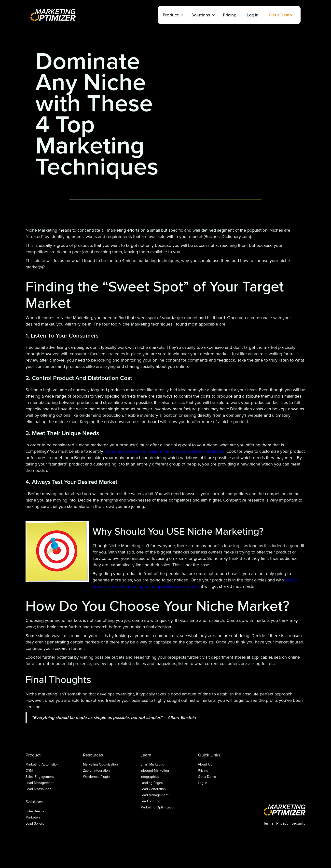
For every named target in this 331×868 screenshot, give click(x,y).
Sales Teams (35, 811)
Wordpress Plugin (96, 777)
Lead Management (40, 783)
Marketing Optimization (100, 764)
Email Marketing (152, 764)
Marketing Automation (42, 764)
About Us (205, 764)
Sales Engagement (40, 777)
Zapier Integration (96, 771)
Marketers (33, 817)
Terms (268, 823)
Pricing (230, 15)
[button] (172, 15)
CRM (29, 771)
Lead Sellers (35, 824)
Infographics (150, 777)
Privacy (282, 823)
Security (298, 823)
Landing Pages (152, 783)
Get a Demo (281, 15)
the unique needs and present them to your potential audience (164, 451)
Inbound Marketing (155, 771)
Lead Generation (153, 789)
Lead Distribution (38, 789)
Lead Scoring (150, 801)
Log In (253, 15)
